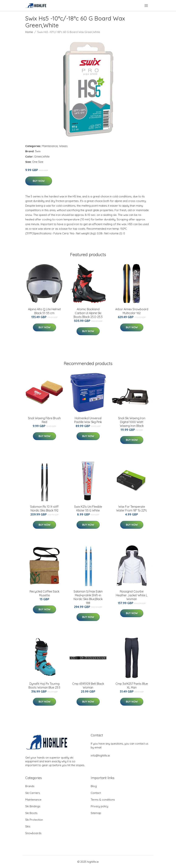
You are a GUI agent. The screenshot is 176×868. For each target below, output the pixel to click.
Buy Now (39, 181)
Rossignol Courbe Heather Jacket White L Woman (132, 595)
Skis (28, 826)
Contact (96, 793)
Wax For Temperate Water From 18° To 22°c (132, 508)
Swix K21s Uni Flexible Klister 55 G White (88, 508)
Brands (30, 786)
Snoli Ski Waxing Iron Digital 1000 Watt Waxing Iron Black (132, 422)
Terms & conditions (103, 800)
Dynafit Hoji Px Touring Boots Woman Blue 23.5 (44, 686)
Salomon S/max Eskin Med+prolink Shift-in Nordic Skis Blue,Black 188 (88, 597)
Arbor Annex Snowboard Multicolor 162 (132, 311)
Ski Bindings (33, 806)
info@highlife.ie (100, 756)
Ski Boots (31, 813)
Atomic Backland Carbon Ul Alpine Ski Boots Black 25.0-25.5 (88, 313)
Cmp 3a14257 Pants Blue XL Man (132, 686)
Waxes (63, 146)
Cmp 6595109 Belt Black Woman (88, 686)
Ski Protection (34, 820)
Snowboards (33, 833)
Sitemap (96, 813)
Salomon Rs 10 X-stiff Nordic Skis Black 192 (44, 508)
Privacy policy (99, 806)
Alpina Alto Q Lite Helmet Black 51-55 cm (44, 311)
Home (29, 32)
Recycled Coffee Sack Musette (44, 593)
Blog (94, 786)
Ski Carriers (33, 793)
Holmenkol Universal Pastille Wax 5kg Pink (88, 420)
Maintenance (50, 146)
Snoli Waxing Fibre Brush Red (44, 420)
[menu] (146, 6)
